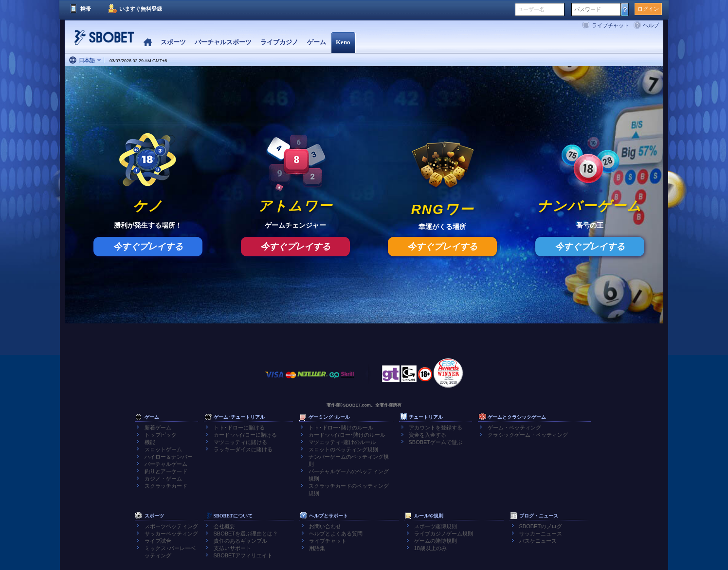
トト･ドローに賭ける (239, 427)
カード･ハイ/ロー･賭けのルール (347, 435)
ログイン (648, 9)
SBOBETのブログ (541, 526)
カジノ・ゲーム (163, 479)
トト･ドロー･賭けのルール (341, 427)
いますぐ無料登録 (141, 9)
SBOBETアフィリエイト (243, 555)
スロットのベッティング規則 (343, 449)
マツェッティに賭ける (240, 442)
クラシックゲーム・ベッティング (528, 435)
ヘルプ (651, 25)
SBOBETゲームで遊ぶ (436, 442)
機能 (150, 442)
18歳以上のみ (430, 548)
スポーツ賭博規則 (436, 526)
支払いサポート (232, 548)
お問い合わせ (325, 526)
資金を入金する (428, 435)
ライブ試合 (158, 541)
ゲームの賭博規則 (436, 541)
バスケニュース (538, 541)
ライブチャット (610, 25)
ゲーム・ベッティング (514, 427)
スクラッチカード (166, 486)
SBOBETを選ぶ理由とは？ (246, 534)
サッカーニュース (541, 534)
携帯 (86, 9)
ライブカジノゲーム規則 (444, 534)
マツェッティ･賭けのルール (342, 442)
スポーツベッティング (171, 526)
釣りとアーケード (166, 471)
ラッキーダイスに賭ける (243, 449)
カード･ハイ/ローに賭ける (245, 435)
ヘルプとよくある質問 (336, 534)
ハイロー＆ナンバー (169, 457)
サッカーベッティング (171, 534)
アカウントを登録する (436, 427)
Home (148, 43)
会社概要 (224, 526)
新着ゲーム (158, 427)
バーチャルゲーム (166, 464)
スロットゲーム (163, 449)
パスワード (588, 9)
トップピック (161, 435)
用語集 (317, 548)
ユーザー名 (531, 9)
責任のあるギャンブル (240, 541)
